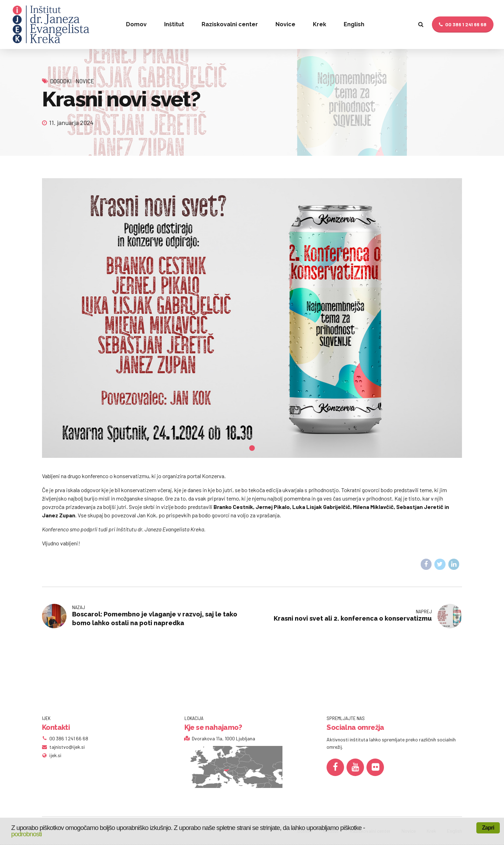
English (354, 24)
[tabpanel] (252, 318)
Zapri (488, 828)
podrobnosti (26, 834)
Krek (320, 24)
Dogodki (61, 81)
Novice (285, 24)
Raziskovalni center (230, 24)
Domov (136, 24)
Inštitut (174, 24)
